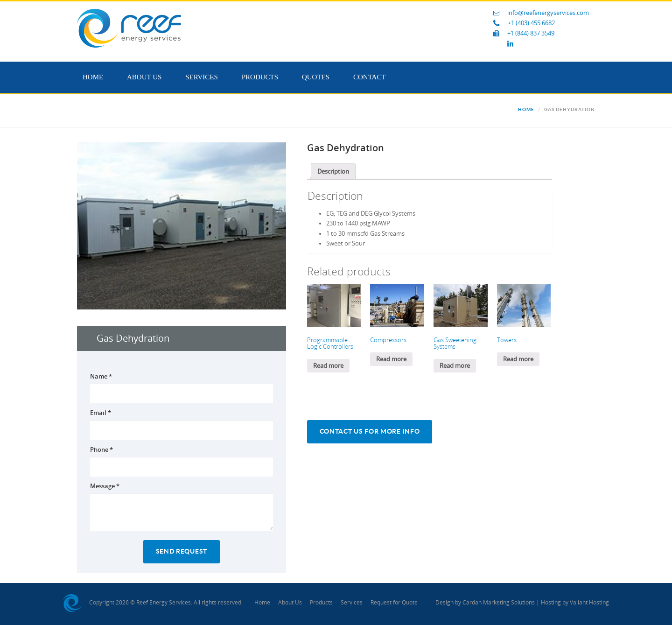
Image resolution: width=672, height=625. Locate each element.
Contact (370, 77)
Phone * (101, 449)
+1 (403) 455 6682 (531, 23)
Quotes (316, 77)
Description (333, 172)
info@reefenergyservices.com (548, 13)
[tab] (333, 171)
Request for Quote (394, 603)
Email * (101, 413)
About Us (144, 77)
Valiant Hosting (589, 603)
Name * (101, 376)
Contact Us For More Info (370, 432)
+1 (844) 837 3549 (531, 33)
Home (93, 77)
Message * (105, 486)
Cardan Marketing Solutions (499, 603)
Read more (328, 366)
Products (260, 77)
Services (202, 77)
